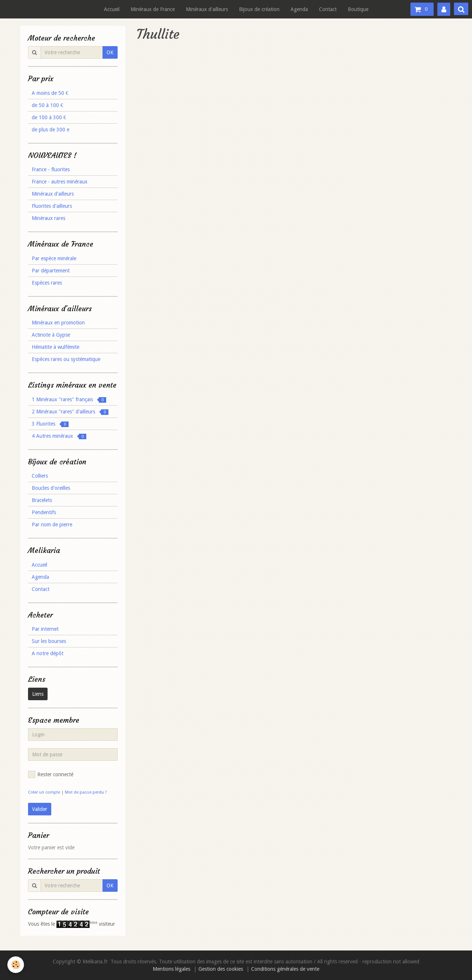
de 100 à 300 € (49, 117)
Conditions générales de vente (285, 969)
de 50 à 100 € (47, 105)
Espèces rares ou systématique (66, 359)
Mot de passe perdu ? (86, 792)
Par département (51, 271)
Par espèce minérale (54, 258)
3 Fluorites (50, 424)
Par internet (45, 629)
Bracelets (42, 500)
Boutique (358, 9)
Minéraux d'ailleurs (207, 9)
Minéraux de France (153, 9)
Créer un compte (44, 792)
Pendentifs (44, 512)
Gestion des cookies (221, 969)
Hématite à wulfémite (55, 347)
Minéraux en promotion (58, 323)
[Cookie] (16, 965)
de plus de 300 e (51, 130)
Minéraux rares (48, 218)
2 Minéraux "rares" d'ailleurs (70, 412)
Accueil (112, 9)
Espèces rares (47, 283)
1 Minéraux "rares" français (69, 400)
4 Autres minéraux (59, 436)
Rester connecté (51, 774)
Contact (328, 9)
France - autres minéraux (60, 182)
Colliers (40, 476)
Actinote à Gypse (51, 335)
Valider (40, 809)
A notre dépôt (48, 653)
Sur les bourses (49, 641)
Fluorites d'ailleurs (52, 206)
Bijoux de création (259, 9)
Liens (38, 694)
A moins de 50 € (50, 93)
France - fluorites (51, 169)
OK (110, 52)
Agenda (299, 9)
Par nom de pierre (52, 525)
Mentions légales (171, 969)
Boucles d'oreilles (51, 488)
